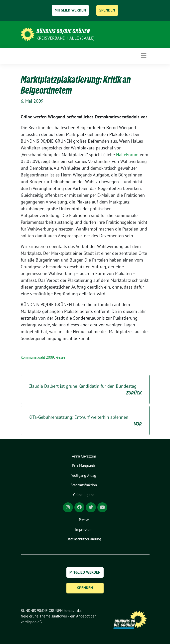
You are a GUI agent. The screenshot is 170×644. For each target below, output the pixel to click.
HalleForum (127, 155)
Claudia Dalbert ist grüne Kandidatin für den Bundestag (85, 390)
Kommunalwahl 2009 (37, 357)
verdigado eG (31, 622)
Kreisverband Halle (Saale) (66, 38)
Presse (60, 357)
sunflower (59, 616)
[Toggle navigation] (144, 56)
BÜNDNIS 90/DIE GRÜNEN (63, 31)
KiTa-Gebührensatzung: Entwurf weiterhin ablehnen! (85, 421)
